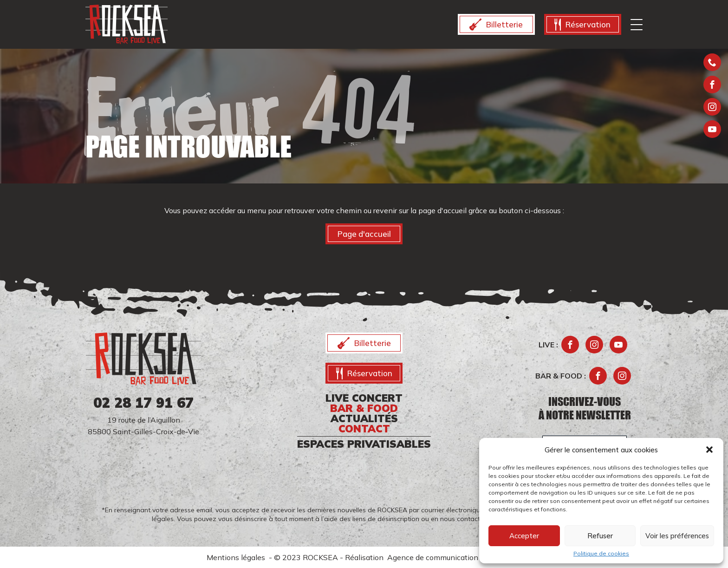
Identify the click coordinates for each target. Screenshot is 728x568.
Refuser (600, 536)
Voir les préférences (677, 536)
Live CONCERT (364, 398)
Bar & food (364, 408)
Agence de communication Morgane (455, 557)
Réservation (582, 25)
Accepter (524, 536)
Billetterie (496, 25)
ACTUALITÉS (364, 418)
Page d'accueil (364, 234)
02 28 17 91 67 (143, 403)
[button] (709, 450)
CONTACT (364, 429)
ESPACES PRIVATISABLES (364, 444)
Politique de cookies (601, 554)
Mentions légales (238, 557)
